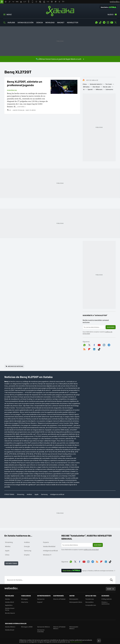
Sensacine (41, 599)
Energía (27, 546)
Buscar (111, 580)
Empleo (27, 555)
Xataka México (10, 627)
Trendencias (90, 599)
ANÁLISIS (11, 22)
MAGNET (61, 22)
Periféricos (12, 90)
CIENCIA (39, 22)
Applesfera (9, 605)
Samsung (44, 494)
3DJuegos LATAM (27, 627)
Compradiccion (91, 605)
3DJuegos (24, 599)
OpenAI (90, 89)
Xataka (60, 11)
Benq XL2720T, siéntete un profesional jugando (25, 83)
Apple (37, 494)
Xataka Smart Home (10, 609)
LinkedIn (94, 349)
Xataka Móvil (9, 602)
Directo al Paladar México (59, 628)
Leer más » (21, 107)
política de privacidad (91, 549)
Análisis (29, 494)
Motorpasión (74, 599)
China (85, 84)
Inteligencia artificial (57, 494)
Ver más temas (11, 563)
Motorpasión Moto (76, 602)
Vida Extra (25, 602)
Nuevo (111, 14)
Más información (76, 642)
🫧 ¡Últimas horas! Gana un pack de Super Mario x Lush (59, 59)
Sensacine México (44, 627)
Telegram (104, 22)
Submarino (109, 89)
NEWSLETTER (73, 22)
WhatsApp (96, 22)
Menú (9, 14)
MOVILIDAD (50, 22)
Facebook (94, 345)
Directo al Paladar (59, 599)
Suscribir (111, 327)
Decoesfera (89, 602)
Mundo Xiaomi (10, 613)
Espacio (46, 542)
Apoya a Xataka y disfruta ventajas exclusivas (98, 571)
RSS (84, 349)
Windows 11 (47, 555)
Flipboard (89, 349)
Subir (109, 589)
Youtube (112, 22)
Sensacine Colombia (41, 631)
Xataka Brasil (10, 630)
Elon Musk (96, 87)
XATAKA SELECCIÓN (26, 22)
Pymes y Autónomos (106, 603)
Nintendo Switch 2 (96, 84)
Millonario (99, 89)
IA (84, 89)
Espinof (40, 602)
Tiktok (100, 22)
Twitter (116, 22)
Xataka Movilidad (49, 546)
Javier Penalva (18, 110)
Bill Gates (86, 87)
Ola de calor (107, 87)
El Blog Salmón (107, 599)
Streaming (21, 494)
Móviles (8, 546)
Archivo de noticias (15, 366)
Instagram (108, 22)
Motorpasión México (74, 628)
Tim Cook (109, 84)
